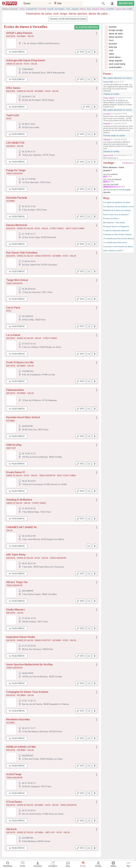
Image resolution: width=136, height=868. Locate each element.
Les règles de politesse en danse (117, 202)
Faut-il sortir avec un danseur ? (116, 214)
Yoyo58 (50, 9)
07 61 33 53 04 (29, 646)
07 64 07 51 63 (29, 344)
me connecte (121, 190)
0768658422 (28, 69)
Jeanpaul (75, 9)
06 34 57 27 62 (29, 206)
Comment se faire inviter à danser (117, 234)
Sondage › (109, 163)
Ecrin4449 (42, 9)
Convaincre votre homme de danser (118, 246)
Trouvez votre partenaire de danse (68, 19)
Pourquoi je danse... (112, 218)
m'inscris (109, 190)
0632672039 (28, 673)
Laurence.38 (120, 9)
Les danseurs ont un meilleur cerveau (118, 206)
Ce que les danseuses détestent (116, 230)
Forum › (108, 74)
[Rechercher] (103, 3)
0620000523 (28, 756)
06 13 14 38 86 (29, 179)
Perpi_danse (109, 98)
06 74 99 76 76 (29, 454)
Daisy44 (107, 123)
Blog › (107, 198)
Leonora (107, 114)
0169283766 (28, 371)
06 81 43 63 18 (29, 563)
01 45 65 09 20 (29, 509)
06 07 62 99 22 (29, 811)
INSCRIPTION (126, 3)
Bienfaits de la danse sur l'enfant (117, 210)
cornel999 (110, 9)
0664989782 (28, 838)
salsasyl (107, 139)
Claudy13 (95, 9)
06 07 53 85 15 (29, 783)
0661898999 (28, 591)
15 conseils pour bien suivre (115, 242)
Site (80, 52)
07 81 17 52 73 (29, 701)
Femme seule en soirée (114, 136)
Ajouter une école (87, 27)
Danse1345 (108, 155)
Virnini (22, 9)
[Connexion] (112, 3)
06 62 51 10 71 (29, 728)
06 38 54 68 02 (29, 289)
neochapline (59, 9)
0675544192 (28, 316)
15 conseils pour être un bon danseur (118, 238)
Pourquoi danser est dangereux (116, 226)
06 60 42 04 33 (29, 481)
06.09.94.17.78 (28, 97)
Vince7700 (108, 82)
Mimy (102, 9)
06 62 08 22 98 (29, 536)
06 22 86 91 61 (29, 152)
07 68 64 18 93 (29, 261)
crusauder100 (31, 9)
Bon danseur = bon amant (114, 222)
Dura (89, 9)
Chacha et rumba (111, 94)
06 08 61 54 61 (29, 124)
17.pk (68, 9)
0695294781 (28, 426)
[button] (97, 33)
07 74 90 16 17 (29, 234)
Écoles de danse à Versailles (26, 27)
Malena (83, 9)
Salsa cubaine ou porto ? (114, 250)
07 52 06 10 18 (29, 618)
